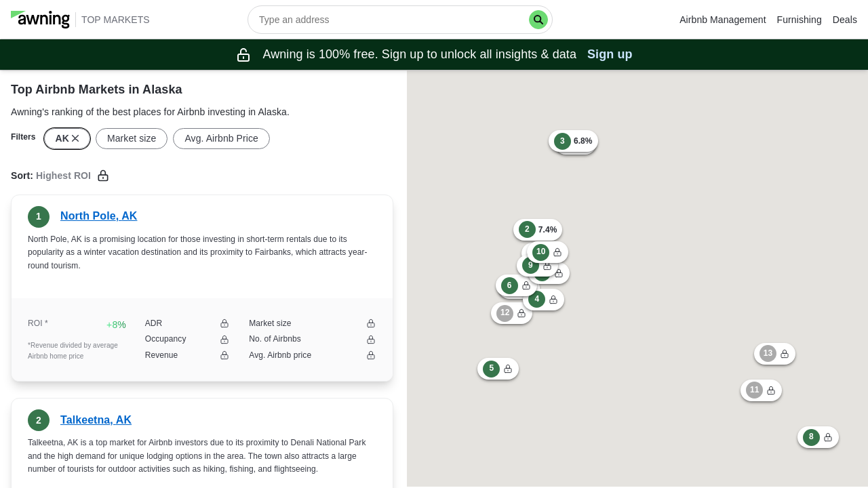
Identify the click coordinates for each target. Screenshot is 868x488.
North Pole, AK (99, 216)
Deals (845, 20)
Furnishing (800, 20)
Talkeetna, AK (96, 420)
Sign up (610, 54)
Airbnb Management (723, 20)
